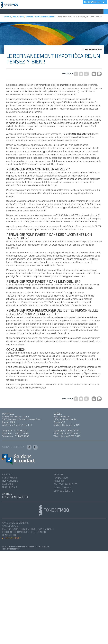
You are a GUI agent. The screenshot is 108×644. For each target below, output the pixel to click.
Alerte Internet (11, 538)
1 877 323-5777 (73, 433)
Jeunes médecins (64, 491)
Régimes (58, 475)
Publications (18, 17)
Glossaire (8, 484)
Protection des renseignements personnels (28, 529)
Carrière (7, 494)
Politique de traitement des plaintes (24, 532)
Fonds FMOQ (61, 478)
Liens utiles (9, 535)
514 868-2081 (21, 431)
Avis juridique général (15, 523)
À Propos (7, 475)
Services (59, 481)
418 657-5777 (72, 431)
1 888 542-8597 (21, 433)
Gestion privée (62, 488)
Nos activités (10, 481)
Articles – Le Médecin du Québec (40, 17)
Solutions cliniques (65, 484)
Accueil (8, 17)
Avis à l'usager (11, 526)
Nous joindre (10, 487)
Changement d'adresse (15, 497)
